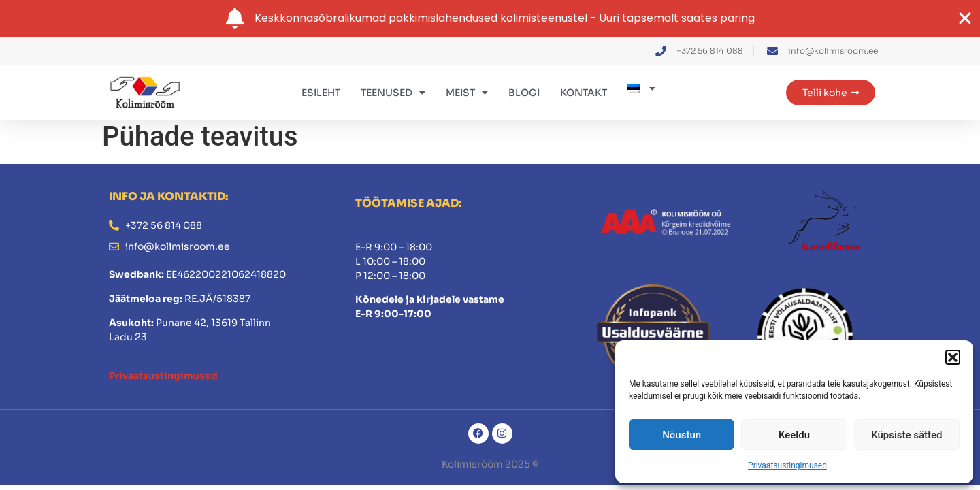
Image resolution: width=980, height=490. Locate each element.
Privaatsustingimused (787, 465)
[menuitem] (641, 88)
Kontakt (584, 93)
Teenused (393, 93)
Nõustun (682, 435)
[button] (953, 357)
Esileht (321, 93)
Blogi (524, 93)
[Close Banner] (965, 18)
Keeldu (794, 435)
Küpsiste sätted (906, 435)
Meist (467, 93)
